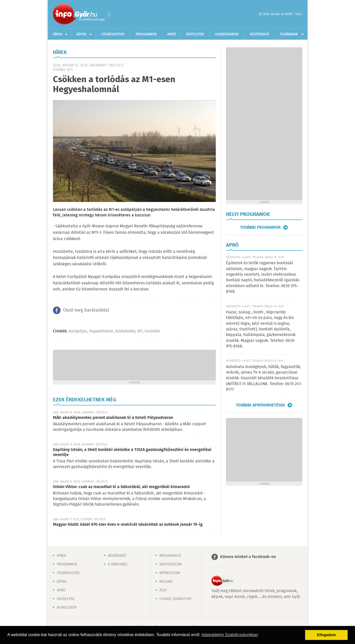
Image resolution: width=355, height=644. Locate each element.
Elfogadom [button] (326, 635)
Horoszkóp (67, 608)
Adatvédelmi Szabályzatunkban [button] (230, 635)
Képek (81, 34)
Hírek (58, 34)
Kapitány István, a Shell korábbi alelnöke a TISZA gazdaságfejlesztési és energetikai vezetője (132, 452)
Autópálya (78, 331)
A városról (118, 564)
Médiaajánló (170, 556)
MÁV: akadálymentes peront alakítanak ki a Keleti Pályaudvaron (113, 418)
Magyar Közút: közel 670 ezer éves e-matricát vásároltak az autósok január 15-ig (128, 525)
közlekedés (125, 331)
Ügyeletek (195, 34)
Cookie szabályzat (175, 599)
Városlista (109, 14)
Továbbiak (289, 34)
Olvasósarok (227, 34)
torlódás (152, 331)
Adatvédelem (170, 564)
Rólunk (166, 582)
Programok (146, 34)
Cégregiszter (113, 34)
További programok (260, 227)
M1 (140, 331)
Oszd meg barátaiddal (86, 310)
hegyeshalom (101, 331)
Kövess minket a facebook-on (248, 557)
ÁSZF (163, 590)
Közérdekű (259, 34)
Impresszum (170, 573)
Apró (172, 34)
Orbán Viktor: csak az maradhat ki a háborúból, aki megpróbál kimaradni (121, 487)
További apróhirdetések (260, 405)
